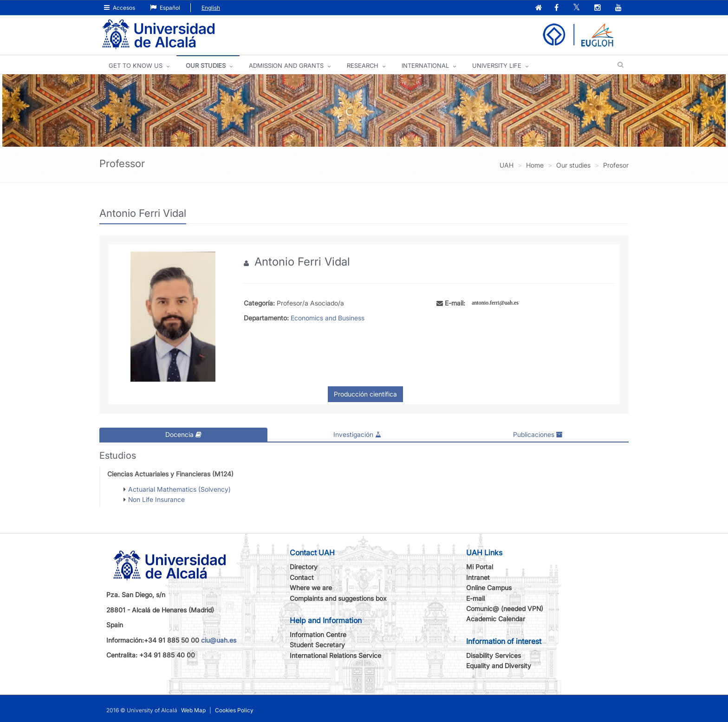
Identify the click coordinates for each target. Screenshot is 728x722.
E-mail (475, 598)
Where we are (311, 588)
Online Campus (489, 588)
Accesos (120, 8)
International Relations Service (335, 655)
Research (363, 65)
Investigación (357, 434)
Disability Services (494, 655)
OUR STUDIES (206, 65)
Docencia (183, 434)
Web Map (193, 710)
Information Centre (318, 634)
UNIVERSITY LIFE (497, 65)
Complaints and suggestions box (338, 598)
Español (165, 8)
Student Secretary (317, 645)
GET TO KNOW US (136, 65)
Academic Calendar (496, 619)
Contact (302, 577)
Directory (304, 567)
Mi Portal (480, 567)
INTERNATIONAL (425, 65)
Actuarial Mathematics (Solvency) (179, 489)
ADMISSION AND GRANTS (286, 65)
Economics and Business (328, 318)
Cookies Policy (234, 710)
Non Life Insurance (156, 499)
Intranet (478, 577)
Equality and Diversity (499, 666)
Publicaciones (538, 434)
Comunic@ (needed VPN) (505, 608)
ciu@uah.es (219, 640)
